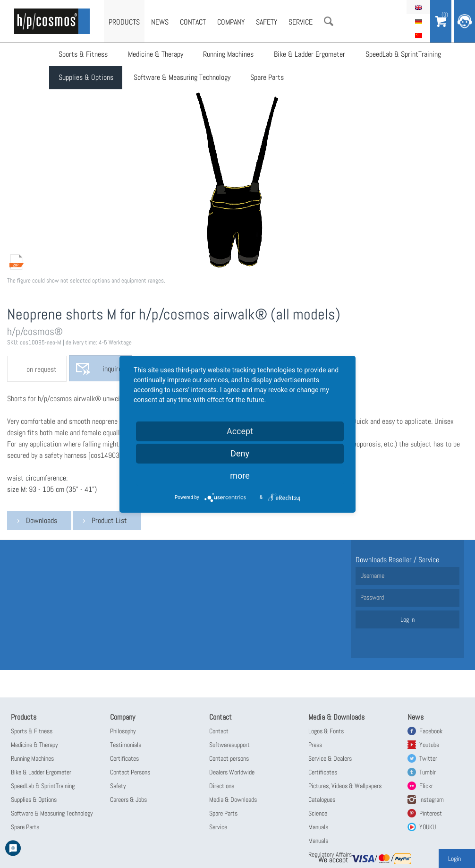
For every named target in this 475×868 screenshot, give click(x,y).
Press (315, 745)
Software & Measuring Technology (182, 78)
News (160, 22)
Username (372, 576)
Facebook (431, 731)
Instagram (432, 799)
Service (301, 22)
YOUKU (428, 827)
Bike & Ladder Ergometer (309, 55)
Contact (193, 22)
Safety (267, 22)
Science (318, 813)
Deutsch (418, 21)
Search (329, 21)
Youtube (429, 745)
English (418, 7)
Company (231, 22)
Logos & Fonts (326, 731)
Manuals (318, 827)
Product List (109, 520)
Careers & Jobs (128, 799)
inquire (112, 369)
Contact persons (229, 758)
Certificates (124, 758)
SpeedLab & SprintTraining (402, 55)
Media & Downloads (233, 799)
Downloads (42, 520)
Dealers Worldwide (232, 772)
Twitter (428, 758)
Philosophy (123, 731)
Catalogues (322, 799)
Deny (240, 453)
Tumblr (428, 772)
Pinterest (431, 813)
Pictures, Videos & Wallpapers (345, 786)
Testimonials (126, 745)
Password (372, 597)
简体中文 (418, 35)
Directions (222, 786)
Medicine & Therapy (155, 55)
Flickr (426, 786)
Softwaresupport (229, 745)
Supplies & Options (86, 78)
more (240, 476)
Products (124, 22)
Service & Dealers (330, 758)
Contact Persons (130, 772)
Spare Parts (267, 78)
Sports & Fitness (83, 55)
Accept (240, 431)
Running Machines (228, 55)
